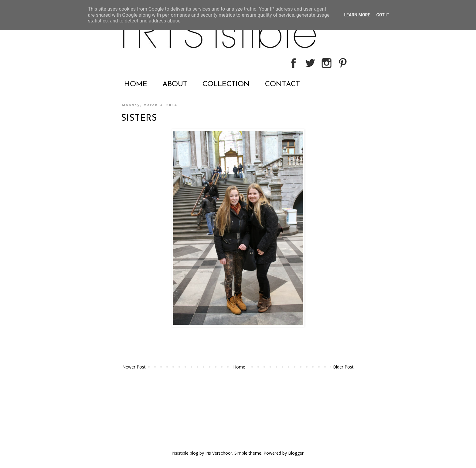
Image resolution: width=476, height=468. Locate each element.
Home (239, 367)
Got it (383, 15)
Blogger (296, 453)
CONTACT (282, 84)
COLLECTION (226, 84)
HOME (136, 84)
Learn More (357, 15)
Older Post (343, 367)
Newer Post (134, 367)
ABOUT (175, 84)
